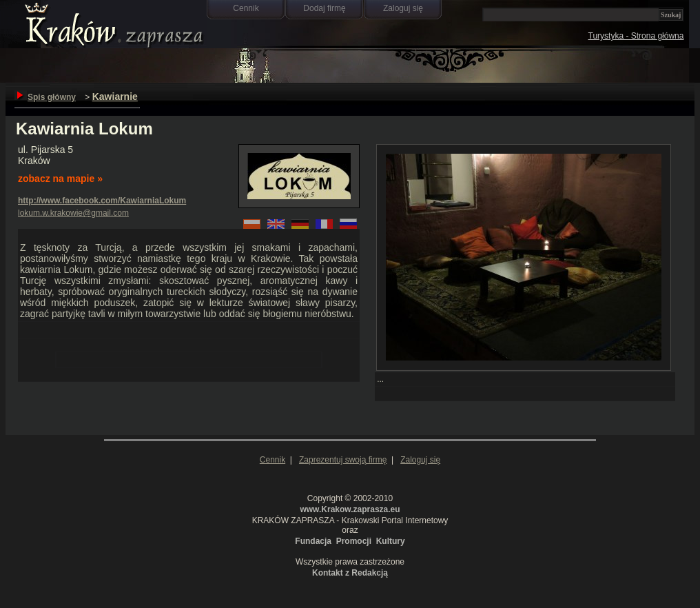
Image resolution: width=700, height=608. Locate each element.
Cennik (246, 8)
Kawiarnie (115, 97)
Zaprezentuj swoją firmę (343, 460)
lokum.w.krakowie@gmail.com (73, 213)
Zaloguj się (403, 8)
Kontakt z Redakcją (350, 573)
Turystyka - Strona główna (636, 36)
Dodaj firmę (324, 8)
